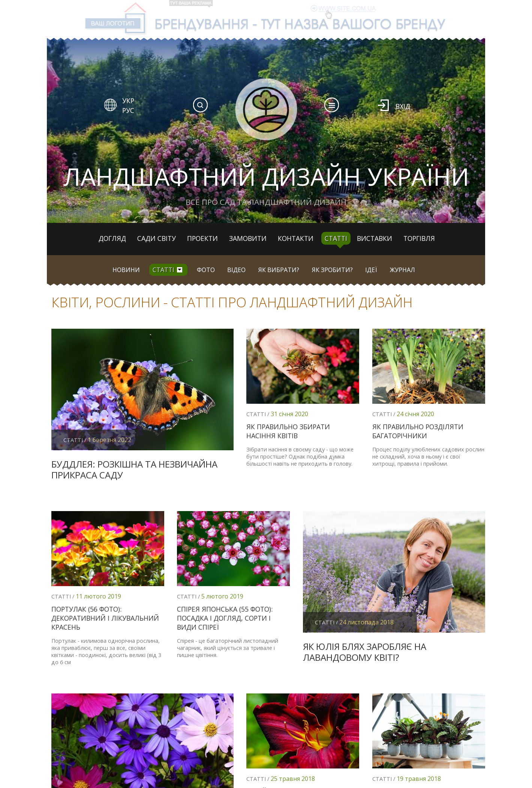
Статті (336, 238)
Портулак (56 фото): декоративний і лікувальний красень (105, 618)
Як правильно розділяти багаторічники (418, 431)
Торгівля (419, 238)
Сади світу (157, 238)
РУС (128, 110)
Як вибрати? (279, 270)
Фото (206, 270)
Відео (236, 270)
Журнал (402, 270)
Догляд (112, 238)
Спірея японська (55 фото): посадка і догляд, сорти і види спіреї (225, 618)
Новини (126, 270)
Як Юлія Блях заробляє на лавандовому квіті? (365, 652)
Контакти (296, 238)
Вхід (403, 106)
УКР (128, 101)
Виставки (375, 238)
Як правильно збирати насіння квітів (288, 431)
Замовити (248, 238)
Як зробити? (332, 270)
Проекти (202, 238)
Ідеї (371, 270)
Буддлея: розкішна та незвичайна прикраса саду (134, 469)
